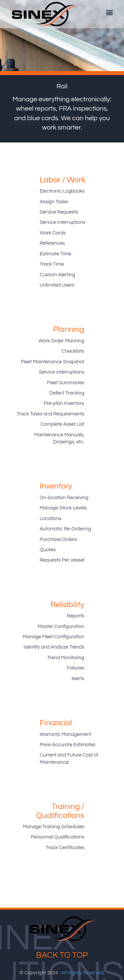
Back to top (62, 955)
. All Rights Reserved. (82, 973)
